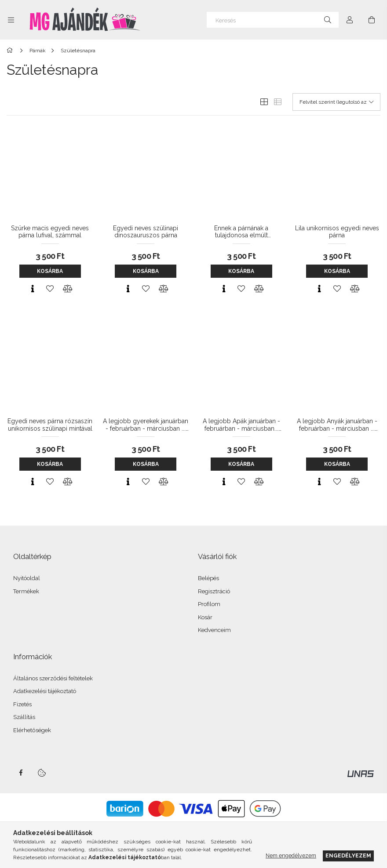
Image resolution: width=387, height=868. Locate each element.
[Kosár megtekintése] (372, 20)
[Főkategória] (11, 51)
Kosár (205, 617)
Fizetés (22, 704)
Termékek (26, 591)
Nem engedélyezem (291, 855)
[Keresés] (273, 20)
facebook (21, 773)
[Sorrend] (336, 102)
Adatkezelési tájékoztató (45, 691)
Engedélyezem (348, 855)
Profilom (209, 604)
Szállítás (24, 717)
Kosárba (50, 271)
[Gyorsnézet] (33, 289)
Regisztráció (214, 591)
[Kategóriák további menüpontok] (11, 20)
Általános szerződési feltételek (53, 678)
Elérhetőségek (32, 730)
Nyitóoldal (27, 578)
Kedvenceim (214, 630)
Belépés (208, 578)
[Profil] (350, 20)
